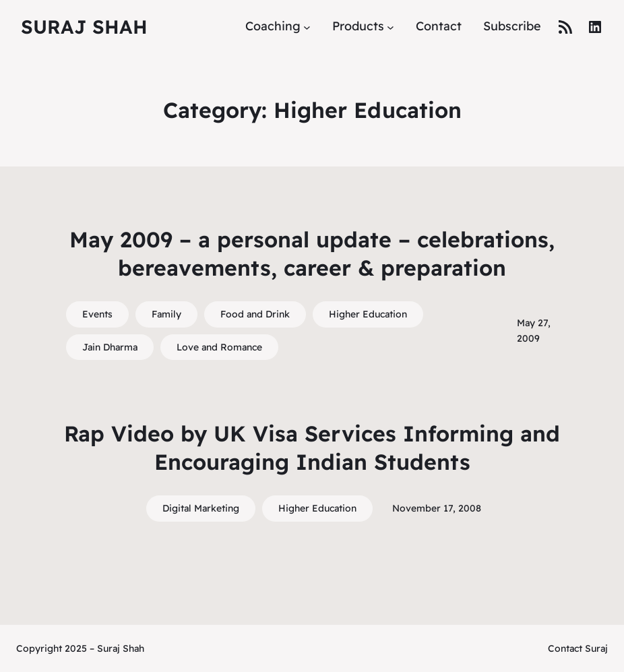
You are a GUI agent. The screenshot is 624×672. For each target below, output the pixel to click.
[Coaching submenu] (307, 27)
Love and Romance (219, 347)
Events (97, 314)
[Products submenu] (391, 27)
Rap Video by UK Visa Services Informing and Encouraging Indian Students (312, 448)
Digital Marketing (201, 508)
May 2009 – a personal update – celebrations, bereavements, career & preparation (312, 253)
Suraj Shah (84, 27)
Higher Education (368, 314)
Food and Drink (255, 314)
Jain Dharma (110, 347)
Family (166, 314)
